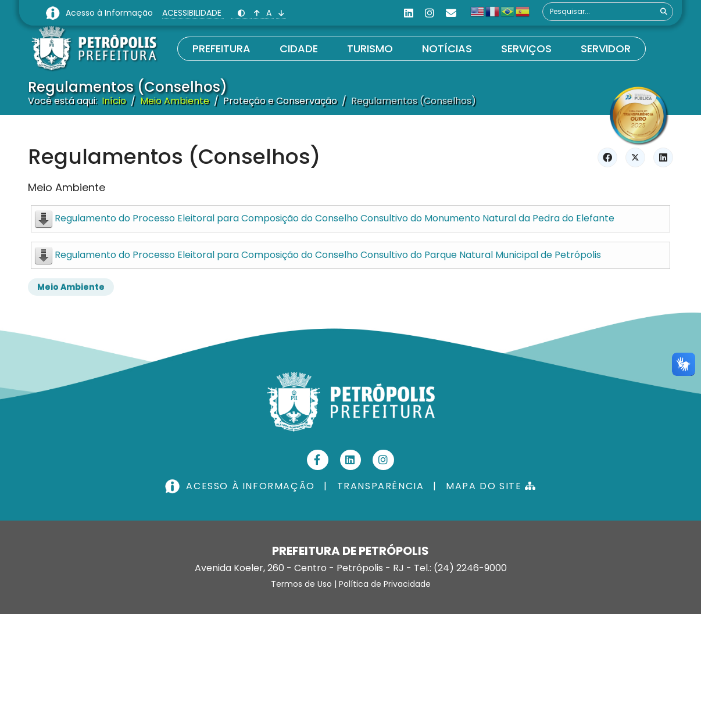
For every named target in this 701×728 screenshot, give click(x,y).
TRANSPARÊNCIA (381, 486)
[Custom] (451, 13)
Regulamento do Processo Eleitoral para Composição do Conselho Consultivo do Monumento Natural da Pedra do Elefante (335, 218)
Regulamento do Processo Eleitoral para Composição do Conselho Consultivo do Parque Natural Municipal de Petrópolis (328, 255)
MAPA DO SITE (491, 486)
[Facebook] (318, 460)
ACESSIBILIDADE (193, 13)
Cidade (299, 49)
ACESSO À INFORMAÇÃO (241, 486)
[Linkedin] (409, 13)
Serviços (526, 49)
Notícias (447, 49)
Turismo (370, 49)
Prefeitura (221, 49)
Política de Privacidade (385, 584)
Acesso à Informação (110, 13)
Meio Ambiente (67, 187)
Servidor (606, 49)
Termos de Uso (301, 584)
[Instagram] (430, 13)
